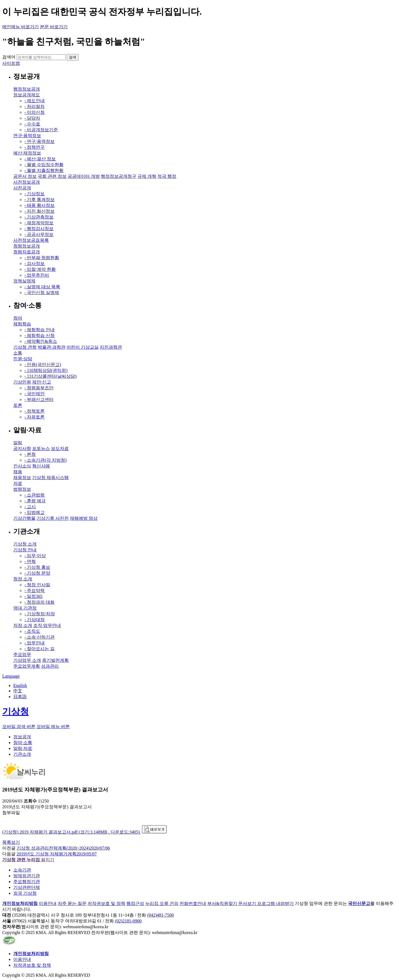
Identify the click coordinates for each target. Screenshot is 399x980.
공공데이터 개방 (84, 176)
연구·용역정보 (27, 136)
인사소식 (22, 466)
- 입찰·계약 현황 (40, 269)
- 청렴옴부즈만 (39, 388)
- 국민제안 (34, 394)
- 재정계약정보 (39, 223)
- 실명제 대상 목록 (42, 287)
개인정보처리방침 (20, 903)
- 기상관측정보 (39, 217)
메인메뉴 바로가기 (21, 27)
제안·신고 (42, 382)
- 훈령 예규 (35, 501)
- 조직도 (32, 631)
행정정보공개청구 (119, 176)
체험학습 (22, 324)
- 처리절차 (34, 106)
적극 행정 (167, 176)
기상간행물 (24, 518)
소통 (18, 353)
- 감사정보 (34, 263)
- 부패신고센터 (39, 399)
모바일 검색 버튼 (19, 726)
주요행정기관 (27, 882)
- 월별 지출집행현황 (44, 170)
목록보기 (11, 842)
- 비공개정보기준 (41, 130)
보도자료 (60, 448)
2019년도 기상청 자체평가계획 (57, 854)
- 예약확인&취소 (41, 341)
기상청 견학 (25, 347)
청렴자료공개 (27, 252)
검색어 (9, 57)
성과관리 (50, 666)
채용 (18, 472)
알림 (18, 443)
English (20, 686)
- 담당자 (32, 118)
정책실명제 (24, 281)
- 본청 (30, 454)
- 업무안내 (34, 643)
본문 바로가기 (54, 27)
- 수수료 (32, 124)
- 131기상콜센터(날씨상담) (50, 376)
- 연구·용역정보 (39, 141)
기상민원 (22, 382)
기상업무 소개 (27, 660)
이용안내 (48, 903)
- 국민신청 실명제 (42, 293)
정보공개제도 (27, 95)
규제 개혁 (147, 176)
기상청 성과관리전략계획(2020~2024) (63, 848)
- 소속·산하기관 (39, 637)
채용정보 (22, 478)
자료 (18, 483)
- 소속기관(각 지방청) (45, 460)
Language (11, 676)
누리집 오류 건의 (162, 903)
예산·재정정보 (27, 153)
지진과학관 (111, 347)
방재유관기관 (27, 876)
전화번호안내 (193, 903)
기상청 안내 (25, 550)
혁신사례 (41, 466)
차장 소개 (23, 625)
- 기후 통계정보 (39, 200)
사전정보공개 (27, 182)
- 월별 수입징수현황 (44, 165)
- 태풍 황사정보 (39, 205)
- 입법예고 (34, 512)
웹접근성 (135, 903)
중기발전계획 (55, 660)
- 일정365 (33, 596)
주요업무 (22, 654)
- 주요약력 (34, 591)
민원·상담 (23, 359)
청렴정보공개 (27, 246)
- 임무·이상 (35, 556)
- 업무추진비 (37, 275)
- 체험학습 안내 (39, 330)
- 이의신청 (34, 112)
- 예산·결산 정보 (40, 159)
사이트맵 (11, 63)
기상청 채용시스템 (50, 478)
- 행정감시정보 (39, 229)
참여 (18, 318)
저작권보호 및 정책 (106, 903)
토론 (18, 405)
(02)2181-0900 (128, 921)
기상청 (16, 711)
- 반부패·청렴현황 (42, 258)
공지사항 (22, 448)
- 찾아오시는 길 (39, 649)
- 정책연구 (34, 147)
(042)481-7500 (160, 915)
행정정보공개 (27, 89)
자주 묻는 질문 (72, 903)
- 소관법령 (34, 495)
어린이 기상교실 (83, 347)
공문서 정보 (25, 176)
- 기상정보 (34, 194)
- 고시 (30, 507)
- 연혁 (30, 561)
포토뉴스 (41, 448)
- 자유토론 (34, 417)
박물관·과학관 (52, 347)
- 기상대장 (34, 620)
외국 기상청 (25, 893)
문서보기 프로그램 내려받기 (266, 903)
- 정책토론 (34, 411)
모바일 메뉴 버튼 (53, 726)
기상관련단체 (27, 887)
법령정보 (22, 489)
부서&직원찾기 (222, 903)
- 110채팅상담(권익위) (46, 370)
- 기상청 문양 (37, 573)
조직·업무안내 (47, 625)
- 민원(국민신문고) (43, 365)
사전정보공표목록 (31, 240)
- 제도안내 (34, 101)
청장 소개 (23, 579)
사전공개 (22, 188)
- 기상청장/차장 (40, 614)
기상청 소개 (25, 544)
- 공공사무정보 (39, 234)
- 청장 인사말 (37, 585)
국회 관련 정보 (52, 176)
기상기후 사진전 (53, 518)
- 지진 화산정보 (39, 211)
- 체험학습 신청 (39, 335)
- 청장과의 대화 (39, 602)
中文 (18, 691)
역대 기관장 (25, 608)
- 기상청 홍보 (37, 567)
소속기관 (22, 870)
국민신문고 (359, 903)
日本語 (20, 697)
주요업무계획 (27, 666)
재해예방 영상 (84, 518)
